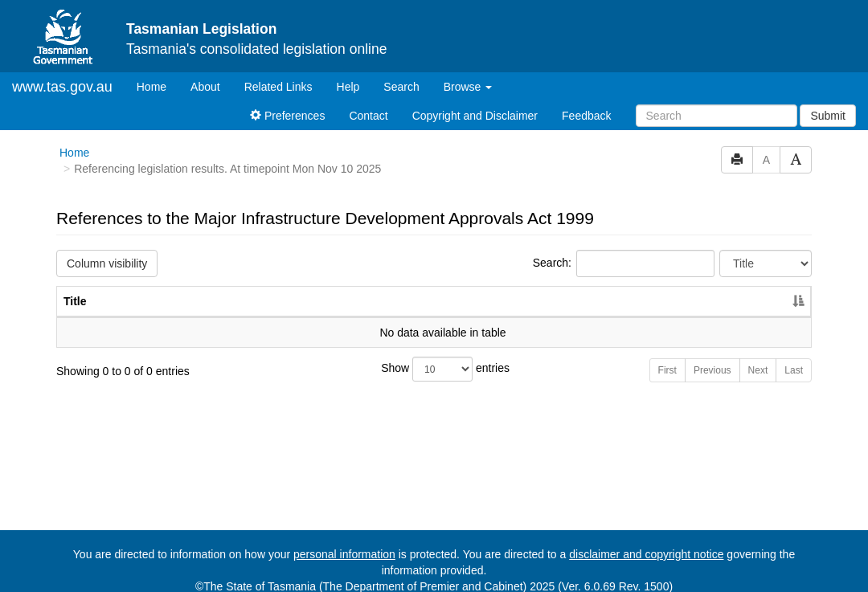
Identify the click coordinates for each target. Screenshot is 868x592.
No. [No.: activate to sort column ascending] (678, 288)
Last (794, 357)
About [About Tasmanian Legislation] (205, 73)
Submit (828, 102)
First (667, 357)
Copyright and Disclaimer (475, 102)
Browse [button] (468, 73)
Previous (712, 357)
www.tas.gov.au (62, 73)
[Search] (717, 102)
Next (758, 357)
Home (158, 72)
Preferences (287, 102)
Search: (624, 250)
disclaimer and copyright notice (646, 541)
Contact (368, 102)
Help (348, 73)
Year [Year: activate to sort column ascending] (751, 288)
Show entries (434, 355)
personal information (344, 541)
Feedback (586, 102)
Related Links (278, 73)
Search (401, 73)
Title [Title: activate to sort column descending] (75, 288)
